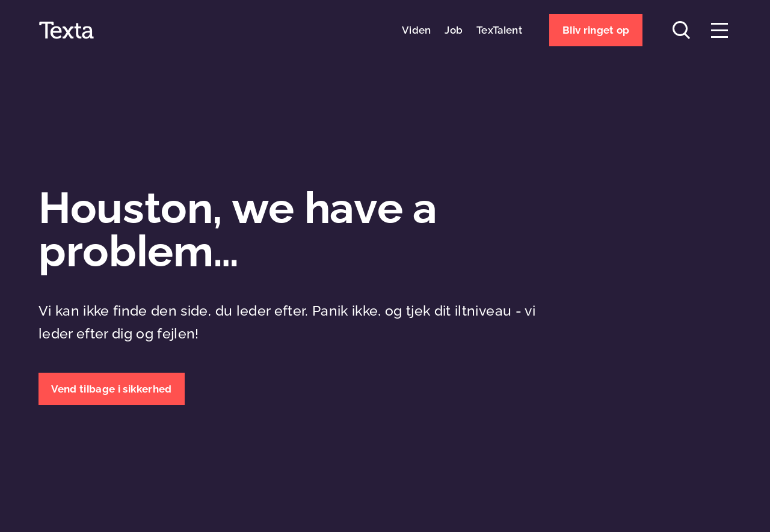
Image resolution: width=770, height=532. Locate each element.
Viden (417, 30)
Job (454, 30)
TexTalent (499, 30)
